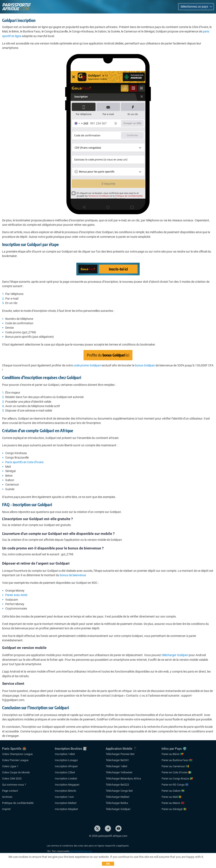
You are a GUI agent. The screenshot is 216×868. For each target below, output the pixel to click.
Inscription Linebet (66, 779)
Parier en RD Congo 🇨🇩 (175, 785)
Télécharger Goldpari (118, 809)
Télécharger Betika (117, 803)
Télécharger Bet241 (117, 760)
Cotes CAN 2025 (12, 779)
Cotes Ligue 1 (10, 766)
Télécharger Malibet (117, 797)
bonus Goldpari (145, 365)
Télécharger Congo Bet (119, 791)
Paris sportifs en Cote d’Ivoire (24, 462)
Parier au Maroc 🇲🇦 (173, 803)
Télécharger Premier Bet (120, 754)
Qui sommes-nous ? (14, 785)
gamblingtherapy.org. (81, 851)
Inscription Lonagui (66, 760)
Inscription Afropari (66, 766)
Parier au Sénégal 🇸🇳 (174, 809)
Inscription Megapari (67, 785)
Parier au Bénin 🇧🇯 (173, 754)
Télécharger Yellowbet (119, 772)
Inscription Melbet (66, 803)
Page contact (10, 791)
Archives (7, 797)
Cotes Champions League (17, 754)
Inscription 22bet (65, 772)
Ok (108, 864)
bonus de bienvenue (73, 575)
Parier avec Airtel (16, 595)
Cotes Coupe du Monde (16, 772)
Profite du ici (108, 355)
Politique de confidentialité (18, 803)
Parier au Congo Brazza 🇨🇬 (177, 779)
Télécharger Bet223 (117, 785)
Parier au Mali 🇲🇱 (172, 797)
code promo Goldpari (87, 365)
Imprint (6, 809)
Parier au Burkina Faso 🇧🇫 (177, 760)
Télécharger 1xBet (116, 766)
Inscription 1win (64, 797)
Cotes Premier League (15, 760)
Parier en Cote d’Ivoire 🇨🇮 (177, 772)
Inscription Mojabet (66, 809)
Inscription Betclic (66, 791)
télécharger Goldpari (175, 655)
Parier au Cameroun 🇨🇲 (175, 766)
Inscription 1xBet (65, 754)
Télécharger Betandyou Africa (123, 779)
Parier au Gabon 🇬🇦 (173, 791)
